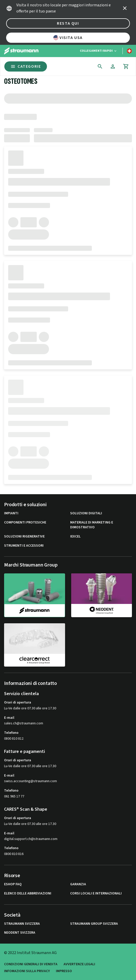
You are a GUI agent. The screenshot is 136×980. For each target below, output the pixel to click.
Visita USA (68, 38)
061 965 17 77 (14, 796)
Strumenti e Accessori (24, 546)
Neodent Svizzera (20, 933)
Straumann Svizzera (22, 924)
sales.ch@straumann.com (24, 723)
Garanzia (78, 884)
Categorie (26, 66)
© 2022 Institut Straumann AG (30, 953)
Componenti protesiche (25, 523)
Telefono (11, 733)
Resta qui (68, 23)
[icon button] (125, 8)
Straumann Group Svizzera (94, 924)
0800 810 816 (14, 854)
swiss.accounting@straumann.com (30, 781)
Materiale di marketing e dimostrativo (92, 525)
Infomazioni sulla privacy (27, 971)
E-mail (9, 718)
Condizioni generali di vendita (31, 964)
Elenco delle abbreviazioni (28, 894)
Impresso (64, 971)
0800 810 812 (14, 739)
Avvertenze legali (79, 964)
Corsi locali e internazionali (96, 894)
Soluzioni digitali (86, 513)
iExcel (75, 537)
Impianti (11, 513)
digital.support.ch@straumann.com (31, 839)
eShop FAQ (13, 884)
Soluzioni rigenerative (24, 537)
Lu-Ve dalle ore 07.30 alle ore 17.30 (30, 708)
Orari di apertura (18, 702)
